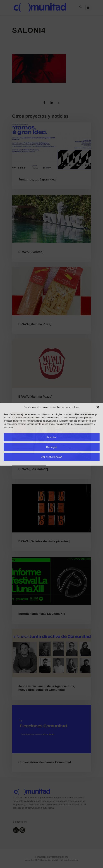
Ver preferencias (51, 457)
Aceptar (51, 437)
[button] (98, 407)
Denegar (51, 447)
